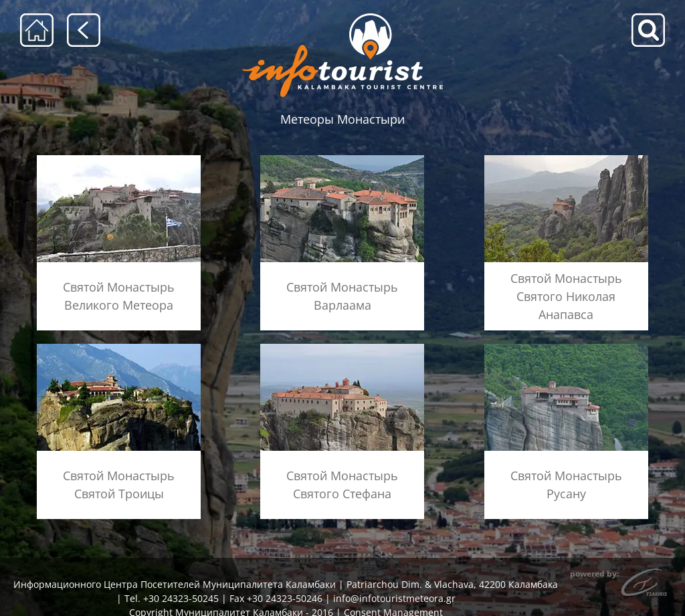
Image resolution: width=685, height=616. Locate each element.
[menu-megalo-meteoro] (119, 160)
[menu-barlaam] (342, 160)
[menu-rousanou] (566, 348)
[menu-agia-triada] (119, 348)
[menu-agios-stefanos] (342, 348)
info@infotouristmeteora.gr (394, 598)
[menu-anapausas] (566, 160)
